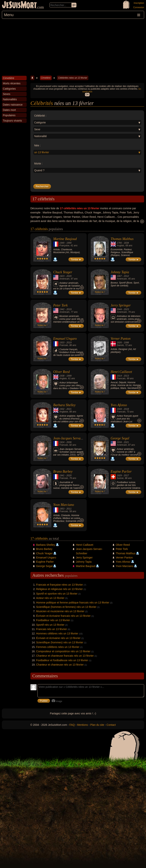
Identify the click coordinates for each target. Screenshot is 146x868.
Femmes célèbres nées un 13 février (58, 647)
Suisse (120, 478)
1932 (62, 409)
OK (87, 95)
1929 (119, 475)
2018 (126, 409)
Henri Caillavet (121, 372)
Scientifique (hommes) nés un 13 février (60, 642)
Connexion (139, 7)
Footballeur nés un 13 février (53, 620)
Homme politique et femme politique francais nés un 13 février (73, 603)
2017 (126, 475)
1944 (119, 309)
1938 (62, 376)
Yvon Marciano (64, 505)
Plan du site (97, 725)
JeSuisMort (19, 5)
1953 (62, 509)
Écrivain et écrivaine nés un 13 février (58, 638)
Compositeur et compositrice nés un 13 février (63, 651)
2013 (126, 376)
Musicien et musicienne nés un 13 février (60, 611)
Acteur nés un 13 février (50, 598)
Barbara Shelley (64, 405)
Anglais (120, 246)
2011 (69, 509)
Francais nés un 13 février (52, 629)
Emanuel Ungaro (65, 339)
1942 (62, 309)
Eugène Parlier (121, 472)
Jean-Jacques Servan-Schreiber (75, 438)
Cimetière (46, 78)
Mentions (82, 725)
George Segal (120, 438)
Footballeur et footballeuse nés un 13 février (62, 660)
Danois (120, 345)
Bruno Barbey (63, 472)
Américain (64, 279)
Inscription (139, 3)
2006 (69, 442)
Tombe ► (76, 259)
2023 (126, 309)
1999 (69, 376)
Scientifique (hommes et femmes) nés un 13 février (66, 607)
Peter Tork (60, 305)
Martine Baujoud (65, 239)
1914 (119, 376)
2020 (69, 276)
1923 (62, 276)
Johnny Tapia (120, 272)
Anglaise (64, 412)
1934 (119, 442)
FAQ (72, 725)
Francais (64, 345)
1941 (62, 475)
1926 (119, 343)
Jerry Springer (121, 305)
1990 (69, 243)
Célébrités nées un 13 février (73, 78)
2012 (126, 276)
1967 (119, 276)
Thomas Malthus (122, 239)
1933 (62, 343)
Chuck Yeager (63, 272)
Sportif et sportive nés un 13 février (57, 594)
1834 (126, 243)
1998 (126, 343)
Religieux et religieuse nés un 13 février (59, 589)
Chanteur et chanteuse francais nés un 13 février (65, 656)
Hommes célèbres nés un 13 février (57, 633)
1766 (119, 243)
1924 (62, 442)
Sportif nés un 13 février (50, 625)
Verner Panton (121, 339)
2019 (69, 309)
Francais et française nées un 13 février (60, 585)
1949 (62, 243)
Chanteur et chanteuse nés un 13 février (60, 665)
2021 (69, 409)
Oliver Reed (61, 372)
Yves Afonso (119, 405)
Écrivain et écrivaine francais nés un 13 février (63, 616)
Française (64, 246)
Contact (111, 725)
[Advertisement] (73, 47)
